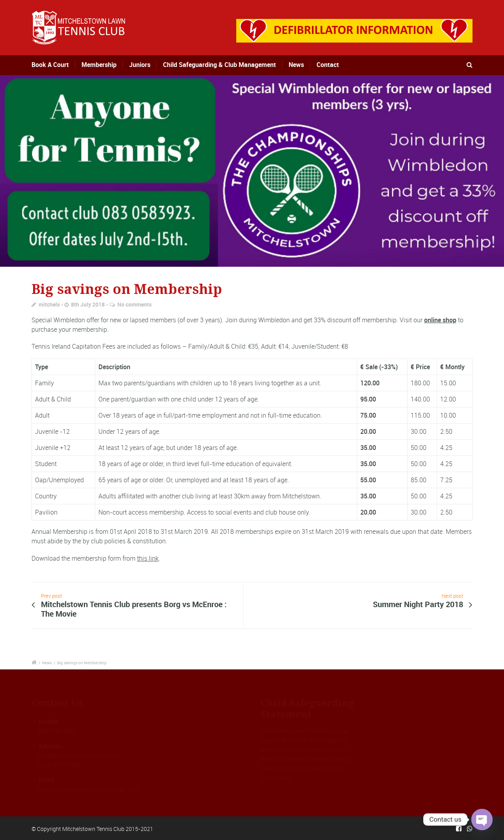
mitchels (49, 304)
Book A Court (56, 65)
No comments (134, 304)
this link (148, 558)
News (296, 65)
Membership (100, 65)
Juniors (140, 65)
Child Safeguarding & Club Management (220, 65)
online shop (440, 320)
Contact (328, 65)
